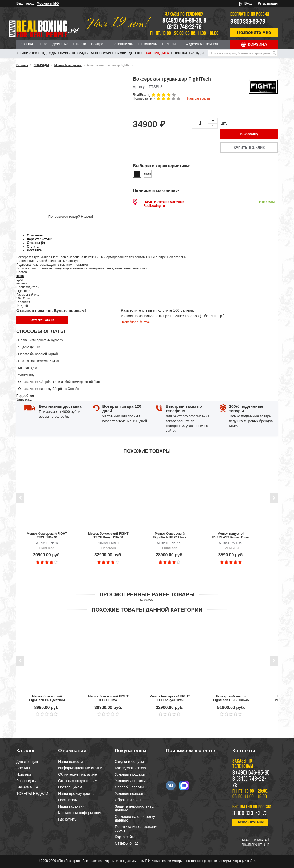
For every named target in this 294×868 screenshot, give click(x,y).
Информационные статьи (80, 768)
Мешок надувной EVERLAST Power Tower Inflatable (231, 536)
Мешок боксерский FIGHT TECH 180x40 (47, 536)
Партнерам (68, 800)
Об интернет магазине (78, 774)
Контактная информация (80, 813)
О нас (43, 44)
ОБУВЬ (64, 53)
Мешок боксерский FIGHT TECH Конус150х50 (108, 536)
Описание (35, 235)
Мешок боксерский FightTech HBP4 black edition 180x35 (170, 536)
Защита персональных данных (134, 808)
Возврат (98, 44)
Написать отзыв (199, 98)
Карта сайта (125, 837)
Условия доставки (130, 781)
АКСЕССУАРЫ (102, 53)
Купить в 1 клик (249, 147)
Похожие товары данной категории (147, 610)
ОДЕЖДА (49, 53)
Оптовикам (148, 44)
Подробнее (25, 396)
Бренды (196, 53)
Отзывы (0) (36, 243)
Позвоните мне (254, 32)
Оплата (80, 44)
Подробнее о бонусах (136, 322)
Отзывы (169, 44)
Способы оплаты (129, 787)
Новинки (179, 53)
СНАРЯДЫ (80, 53)
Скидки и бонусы (129, 762)
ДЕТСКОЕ (136, 53)
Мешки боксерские (68, 65)
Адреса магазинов (202, 44)
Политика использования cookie (136, 829)
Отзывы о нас (127, 843)
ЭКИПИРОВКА (29, 53)
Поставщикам (122, 44)
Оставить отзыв (42, 320)
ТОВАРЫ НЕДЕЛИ (32, 794)
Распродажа (157, 53)
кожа (20, 276)
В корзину (249, 134)
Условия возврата (130, 794)
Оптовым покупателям (78, 781)
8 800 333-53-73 (248, 22)
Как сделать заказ (130, 768)
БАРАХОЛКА (27, 787)
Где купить (67, 819)
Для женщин (27, 762)
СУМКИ (121, 53)
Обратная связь (128, 800)
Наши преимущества (76, 794)
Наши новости (71, 762)
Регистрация (268, 3)
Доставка (61, 44)
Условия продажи (130, 774)
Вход (248, 3)
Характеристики (40, 239)
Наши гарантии (71, 806)
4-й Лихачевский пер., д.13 (255, 843)
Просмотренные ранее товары (147, 594)
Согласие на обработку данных (135, 818)
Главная (26, 44)
